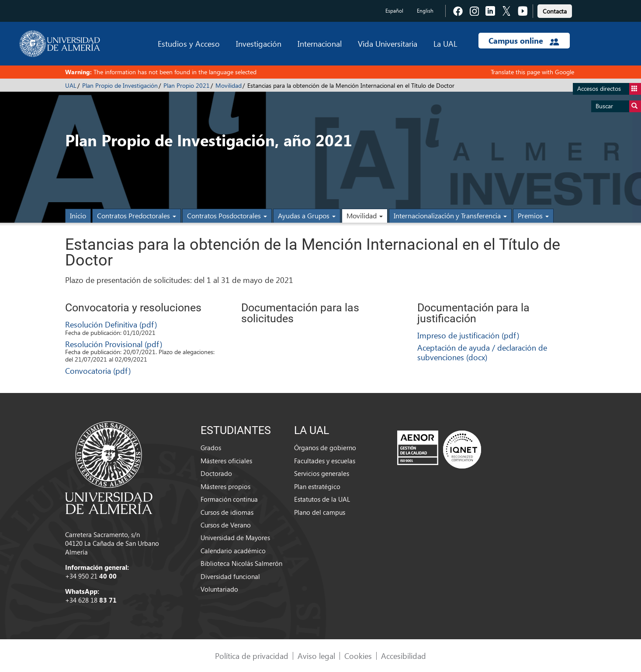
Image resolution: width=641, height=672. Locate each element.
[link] (555, 10)
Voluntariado (219, 589)
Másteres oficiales (226, 461)
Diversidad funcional (230, 576)
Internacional (320, 43)
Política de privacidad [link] (252, 656)
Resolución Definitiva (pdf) (111, 324)
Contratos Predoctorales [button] (137, 215)
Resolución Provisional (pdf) (114, 344)
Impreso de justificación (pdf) (468, 335)
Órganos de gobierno (325, 448)
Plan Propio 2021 (187, 85)
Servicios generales (322, 473)
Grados (211, 448)
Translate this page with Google (532, 72)
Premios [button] (533, 215)
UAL (71, 85)
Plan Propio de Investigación (120, 85)
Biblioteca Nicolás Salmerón (241, 563)
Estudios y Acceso (189, 43)
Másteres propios (225, 486)
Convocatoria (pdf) (98, 370)
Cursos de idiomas (227, 512)
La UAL (445, 43)
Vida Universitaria (388, 43)
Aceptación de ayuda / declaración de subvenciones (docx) (482, 352)
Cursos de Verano (226, 525)
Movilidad (229, 85)
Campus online (524, 41)
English (425, 11)
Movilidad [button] (365, 215)
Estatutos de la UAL (322, 499)
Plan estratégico (317, 486)
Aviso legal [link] (316, 656)
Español (394, 11)
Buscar (618, 106)
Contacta (555, 11)
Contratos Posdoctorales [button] (227, 215)
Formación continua (229, 499)
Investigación (259, 43)
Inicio (78, 215)
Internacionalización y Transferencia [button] (450, 215)
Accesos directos (609, 89)
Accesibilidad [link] (404, 656)
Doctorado (216, 473)
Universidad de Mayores (235, 538)
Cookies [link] (358, 656)
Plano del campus (320, 512)
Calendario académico (233, 551)
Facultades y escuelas (325, 461)
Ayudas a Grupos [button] (307, 215)
